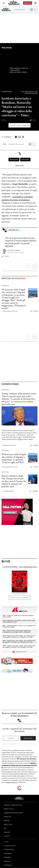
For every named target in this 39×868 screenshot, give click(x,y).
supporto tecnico (11, 782)
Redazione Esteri (9, 445)
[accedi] (35, 3)
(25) (35, 491)
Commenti (6, 137)
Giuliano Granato (14, 250)
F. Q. (4, 120)
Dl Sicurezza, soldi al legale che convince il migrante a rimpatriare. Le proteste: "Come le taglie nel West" (14, 458)
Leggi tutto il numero (19, 597)
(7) (7, 256)
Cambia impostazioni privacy (14, 813)
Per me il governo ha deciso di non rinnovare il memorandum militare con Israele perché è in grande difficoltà (21, 242)
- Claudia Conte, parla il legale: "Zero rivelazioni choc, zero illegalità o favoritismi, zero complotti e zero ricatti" (19, 636)
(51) (35, 120)
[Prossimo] (35, 266)
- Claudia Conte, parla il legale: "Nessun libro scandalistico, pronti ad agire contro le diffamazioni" (17, 631)
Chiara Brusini (8, 491)
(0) (36, 445)
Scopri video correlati (19, 125)
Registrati (28, 738)
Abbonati (28, 3)
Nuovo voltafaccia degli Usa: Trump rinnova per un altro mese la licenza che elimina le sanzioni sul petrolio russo (14, 481)
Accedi (11, 738)
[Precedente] (28, 266)
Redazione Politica (9, 311)
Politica (7, 48)
